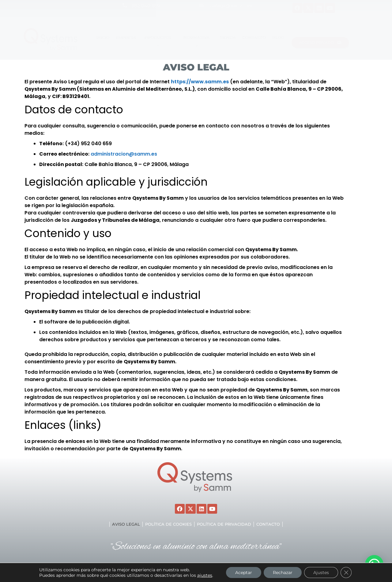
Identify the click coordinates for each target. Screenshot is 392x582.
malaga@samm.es (230, 6)
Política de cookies (168, 524)
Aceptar (244, 573)
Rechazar (283, 573)
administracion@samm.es (124, 154)
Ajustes (321, 573)
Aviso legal (126, 524)
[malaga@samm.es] (201, 5)
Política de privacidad (224, 524)
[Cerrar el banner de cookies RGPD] (346, 573)
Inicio (103, 37)
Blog (278, 37)
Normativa (197, 42)
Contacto (254, 37)
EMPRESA (126, 37)
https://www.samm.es (200, 82)
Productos (159, 42)
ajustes (205, 575)
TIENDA (228, 37)
